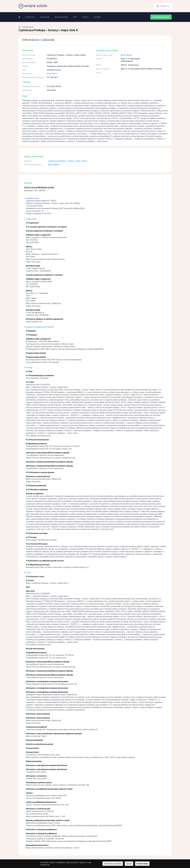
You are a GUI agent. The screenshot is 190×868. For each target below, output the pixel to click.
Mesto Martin (127, 55)
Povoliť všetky (142, 864)
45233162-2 (52, 74)
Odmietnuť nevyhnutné (113, 864)
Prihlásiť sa (165, 6)
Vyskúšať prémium (161, 17)
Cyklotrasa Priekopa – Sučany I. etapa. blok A (68, 161)
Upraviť (129, 864)
